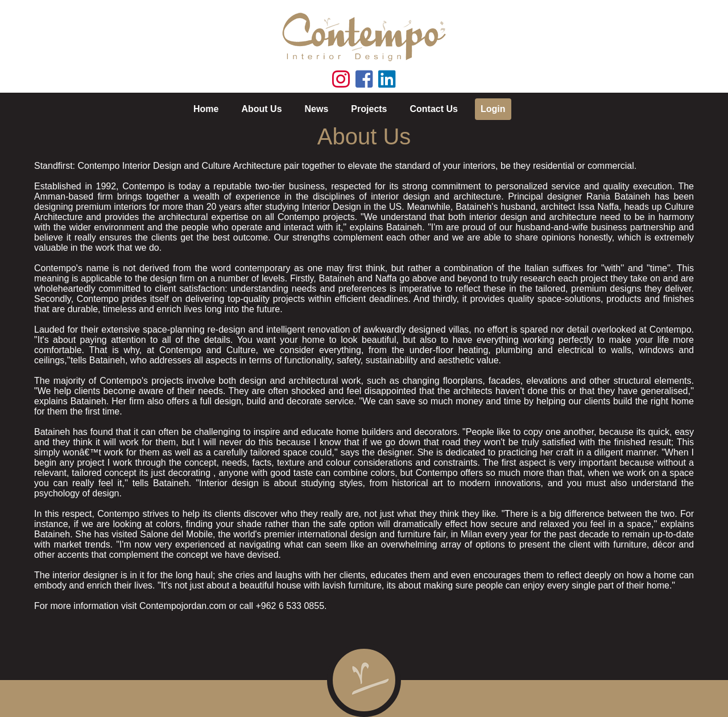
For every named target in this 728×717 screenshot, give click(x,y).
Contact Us (434, 109)
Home (206, 109)
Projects (369, 109)
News (317, 109)
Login (493, 109)
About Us (261, 109)
